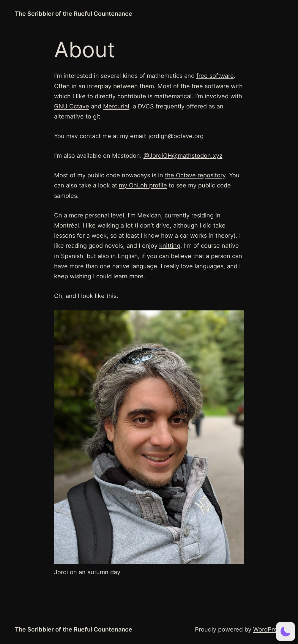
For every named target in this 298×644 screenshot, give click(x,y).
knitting (170, 246)
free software (215, 76)
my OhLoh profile (143, 185)
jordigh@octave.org (176, 136)
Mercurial (116, 106)
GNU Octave (72, 106)
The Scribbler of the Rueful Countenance (74, 14)
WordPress (268, 629)
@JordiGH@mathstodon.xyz (183, 156)
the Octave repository (195, 175)
